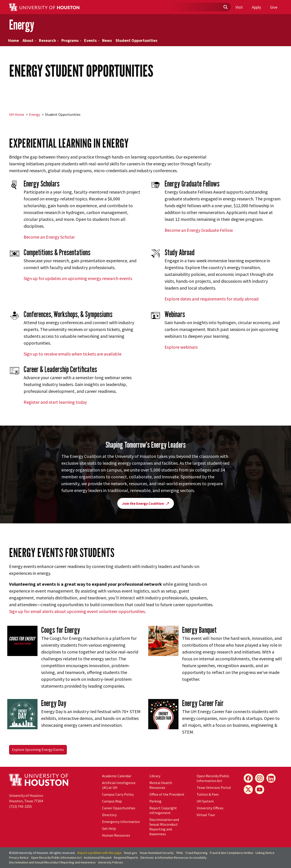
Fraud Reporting (197, 853)
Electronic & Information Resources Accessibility (174, 858)
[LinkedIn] (271, 778)
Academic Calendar (117, 776)
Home (14, 40)
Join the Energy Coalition (146, 503)
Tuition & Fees (208, 794)
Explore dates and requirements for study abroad (212, 299)
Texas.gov (130, 853)
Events (92, 40)
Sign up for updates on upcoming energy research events (78, 278)
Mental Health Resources (161, 785)
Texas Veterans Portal (214, 787)
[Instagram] (260, 778)
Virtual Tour (206, 815)
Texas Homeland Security (157, 853)
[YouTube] (260, 790)
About (29, 40)
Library (155, 776)
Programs (71, 40)
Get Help (109, 828)
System (205, 801)
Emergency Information (121, 822)
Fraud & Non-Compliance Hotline (232, 853)
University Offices (210, 808)
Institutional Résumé (98, 858)
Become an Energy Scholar (49, 237)
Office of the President (167, 794)
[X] (248, 790)
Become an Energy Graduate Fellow (199, 230)
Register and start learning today (55, 402)
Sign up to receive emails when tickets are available (73, 354)
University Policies (110, 862)
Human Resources (116, 835)
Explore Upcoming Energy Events (38, 749)
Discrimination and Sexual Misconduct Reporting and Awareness (164, 827)
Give (274, 7)
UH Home (17, 114)
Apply (256, 7)
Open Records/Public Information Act (213, 778)
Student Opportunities (136, 40)
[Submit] (225, 7)
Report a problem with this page (99, 853)
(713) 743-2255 (20, 806)
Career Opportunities (119, 808)
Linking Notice (265, 853)
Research (49, 40)
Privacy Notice (19, 858)
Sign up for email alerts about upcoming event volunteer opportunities (77, 611)
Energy (22, 25)
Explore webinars (181, 347)
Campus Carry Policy (118, 794)
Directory (109, 815)
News (107, 40)
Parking (155, 801)
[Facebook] (248, 778)
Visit (239, 7)
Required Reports (126, 858)
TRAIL (180, 853)
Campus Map (112, 801)
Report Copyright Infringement (163, 810)
